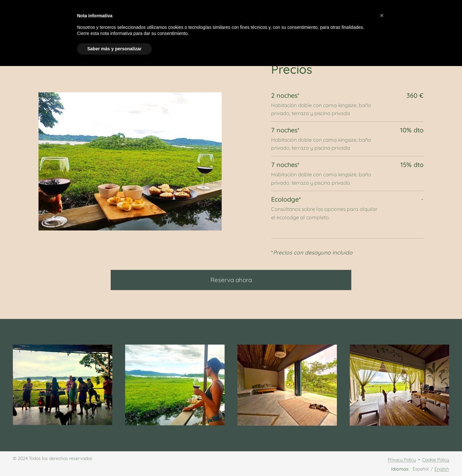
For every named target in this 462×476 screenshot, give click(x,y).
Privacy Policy (402, 460)
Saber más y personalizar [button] (114, 49)
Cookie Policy (436, 460)
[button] (382, 15)
